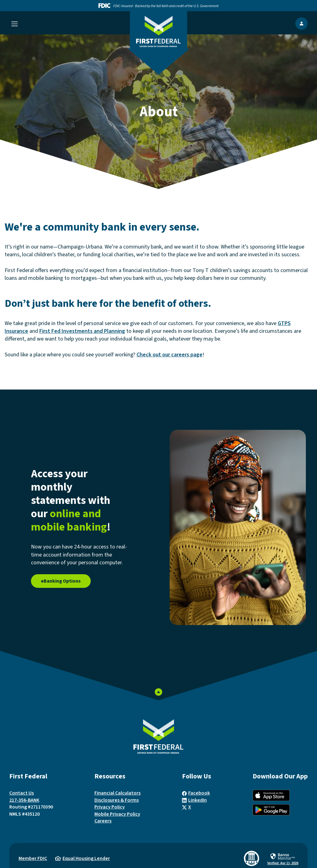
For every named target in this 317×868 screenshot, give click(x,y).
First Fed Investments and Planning (82, 331)
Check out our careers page (169, 355)
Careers (103, 821)
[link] (283, 859)
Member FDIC (33, 858)
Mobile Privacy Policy (117, 814)
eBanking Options (61, 581)
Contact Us (22, 793)
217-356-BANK (24, 800)
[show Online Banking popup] (302, 24)
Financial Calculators (117, 793)
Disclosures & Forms (117, 800)
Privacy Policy (110, 807)
